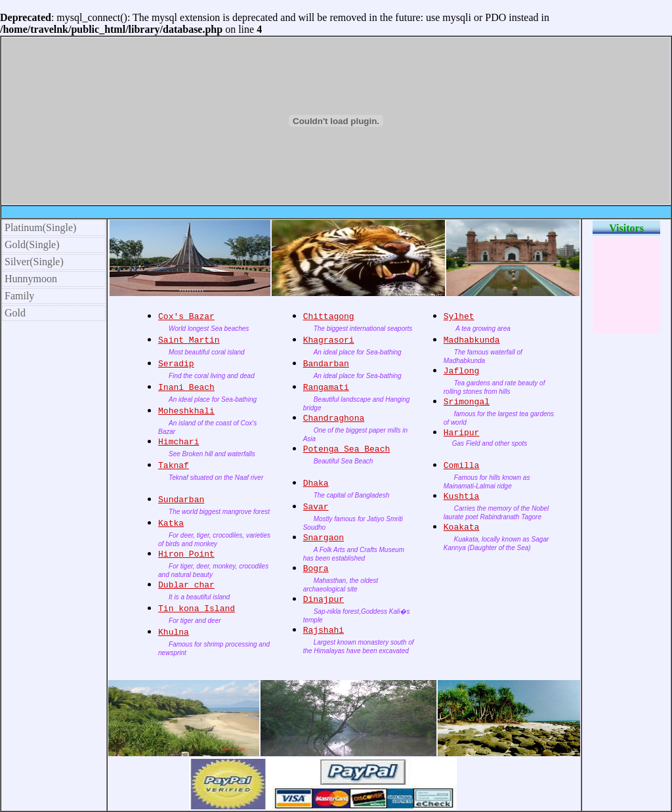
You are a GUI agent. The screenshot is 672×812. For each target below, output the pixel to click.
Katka (171, 524)
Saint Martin (189, 340)
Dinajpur (324, 600)
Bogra (316, 569)
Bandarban (326, 364)
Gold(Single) (32, 245)
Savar (316, 507)
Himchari (178, 442)
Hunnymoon (31, 279)
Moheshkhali (186, 411)
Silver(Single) (34, 262)
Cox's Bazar (186, 317)
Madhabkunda (472, 340)
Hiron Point (186, 554)
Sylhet (459, 317)
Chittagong (329, 317)
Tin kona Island (197, 609)
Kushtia (462, 497)
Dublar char (186, 585)
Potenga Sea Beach (347, 449)
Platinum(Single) (40, 227)
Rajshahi (324, 630)
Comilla (462, 466)
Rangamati (326, 388)
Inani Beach (186, 388)
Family (19, 296)
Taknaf (174, 466)
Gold (15, 313)
